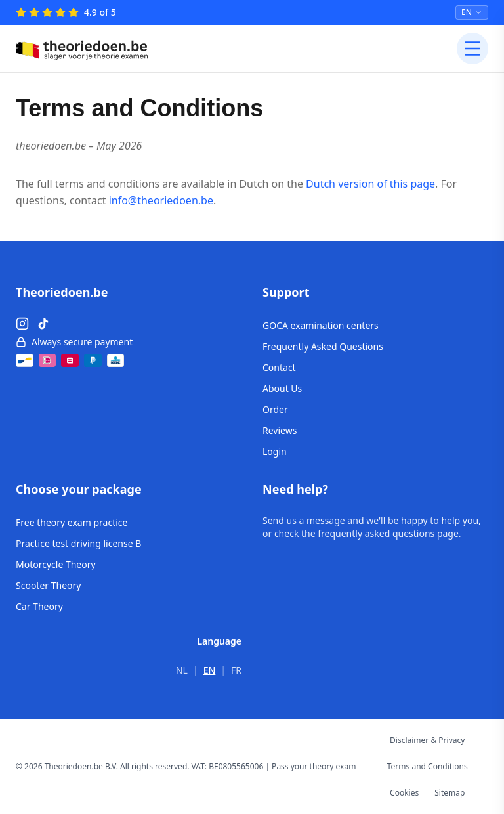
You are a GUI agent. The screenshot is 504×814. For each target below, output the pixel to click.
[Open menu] (472, 49)
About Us (282, 388)
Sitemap (450, 793)
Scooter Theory (48, 585)
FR (236, 670)
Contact (279, 367)
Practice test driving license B (78, 543)
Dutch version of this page (370, 184)
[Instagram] (22, 324)
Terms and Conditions (428, 767)
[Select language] (472, 12)
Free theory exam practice (72, 522)
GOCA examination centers (321, 325)
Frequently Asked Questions (323, 346)
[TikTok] (43, 324)
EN (210, 670)
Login (275, 451)
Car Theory (39, 606)
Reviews (280, 430)
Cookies (404, 793)
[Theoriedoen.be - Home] (85, 49)
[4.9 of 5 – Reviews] (66, 12)
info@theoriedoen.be (161, 200)
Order (275, 409)
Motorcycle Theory (56, 564)
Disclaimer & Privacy (427, 740)
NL (182, 670)
